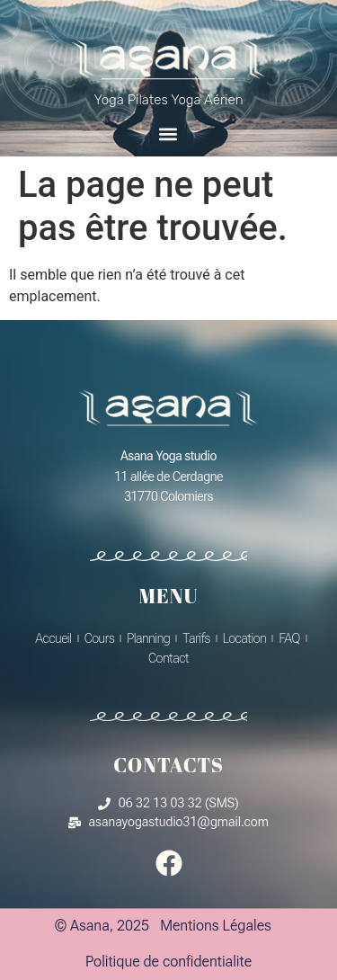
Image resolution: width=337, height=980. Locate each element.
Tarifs (196, 638)
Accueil (53, 638)
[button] (168, 134)
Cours (100, 638)
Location (245, 638)
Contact (168, 658)
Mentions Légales (216, 926)
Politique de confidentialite (168, 962)
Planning (148, 638)
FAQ (289, 638)
